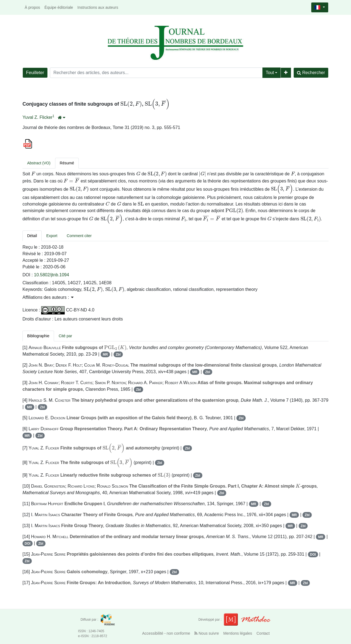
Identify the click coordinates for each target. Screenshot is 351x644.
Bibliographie (38, 336)
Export (52, 236)
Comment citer (79, 236)
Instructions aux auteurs (98, 7)
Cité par (65, 336)
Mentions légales (238, 633)
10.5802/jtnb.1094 (52, 275)
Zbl (118, 355)
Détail (32, 236)
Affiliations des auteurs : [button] (48, 297)
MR (105, 355)
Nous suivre (207, 633)
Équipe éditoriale (59, 7)
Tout (270, 73)
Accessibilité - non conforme (166, 633)
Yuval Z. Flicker (37, 117)
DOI (28, 544)
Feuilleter (35, 73)
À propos (32, 7)
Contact (263, 633)
